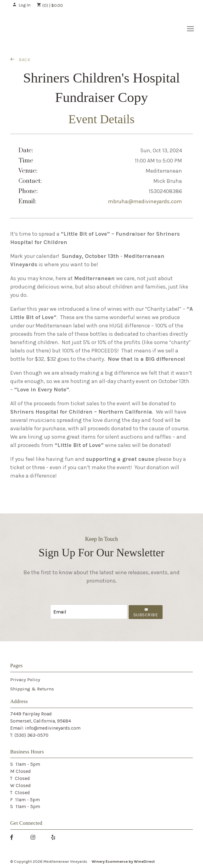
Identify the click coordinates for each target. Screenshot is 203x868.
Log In (21, 5)
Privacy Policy (25, 680)
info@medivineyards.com (53, 728)
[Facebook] (14, 837)
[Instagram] (35, 837)
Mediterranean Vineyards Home (44, 28)
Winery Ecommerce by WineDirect (123, 861)
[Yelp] (56, 837)
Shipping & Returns (32, 689)
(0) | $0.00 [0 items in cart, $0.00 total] (50, 5)
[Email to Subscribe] (89, 612)
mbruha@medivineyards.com (145, 201)
